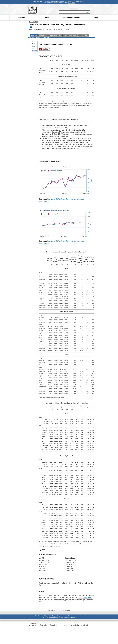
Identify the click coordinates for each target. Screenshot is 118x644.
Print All (46, 37)
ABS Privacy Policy (85, 598)
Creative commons (33, 624)
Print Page (39, 37)
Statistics (22, 18)
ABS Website (71, 3)
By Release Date (33, 22)
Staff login (85, 625)
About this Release (34, 49)
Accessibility (75, 625)
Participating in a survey (71, 18)
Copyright (43, 625)
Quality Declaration (36, 27)
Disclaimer (54, 625)
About (96, 18)
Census (47, 18)
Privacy (64, 625)
